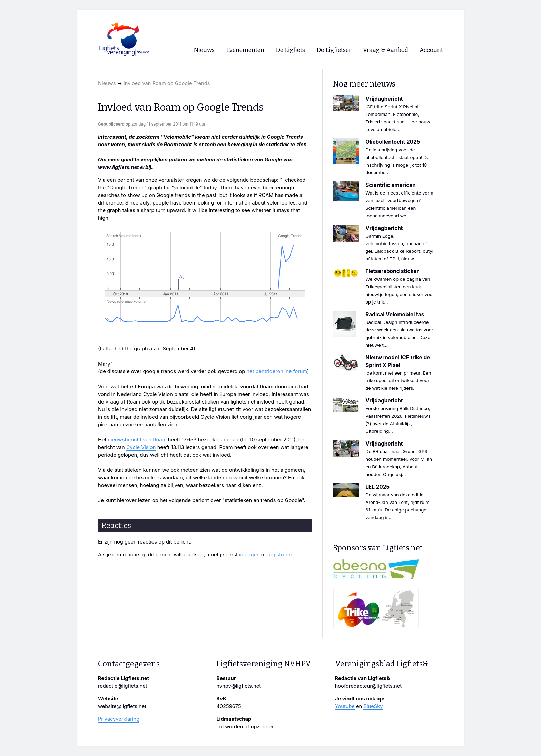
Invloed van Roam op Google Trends (167, 83)
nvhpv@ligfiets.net (239, 686)
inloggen (249, 555)
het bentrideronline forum (277, 371)
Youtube (345, 706)
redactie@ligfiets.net (123, 686)
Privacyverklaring (119, 719)
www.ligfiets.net (119, 167)
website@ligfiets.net (122, 706)
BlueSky (373, 706)
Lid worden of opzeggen (245, 727)
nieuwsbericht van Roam (137, 440)
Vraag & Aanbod (386, 50)
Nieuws (107, 83)
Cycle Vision (141, 447)
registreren (280, 555)
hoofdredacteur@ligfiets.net (368, 686)
